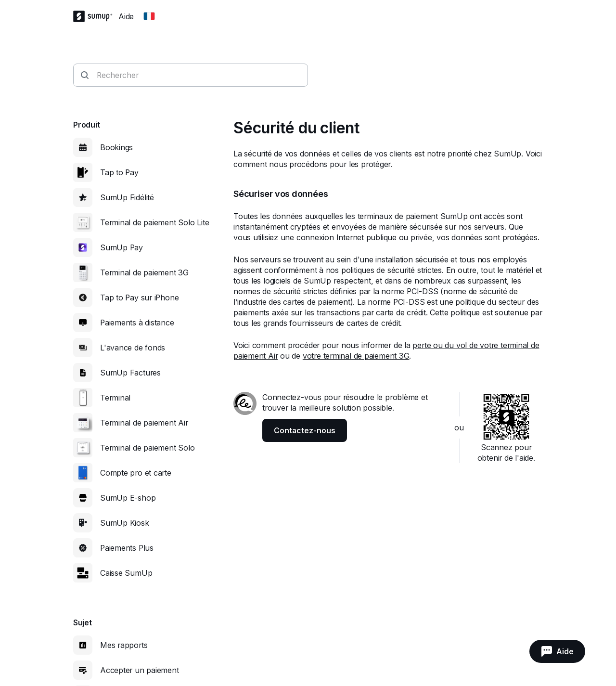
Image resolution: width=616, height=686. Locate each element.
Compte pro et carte (136, 473)
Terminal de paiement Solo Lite (154, 222)
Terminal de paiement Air (144, 423)
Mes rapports (124, 645)
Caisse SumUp (126, 573)
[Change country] (149, 16)
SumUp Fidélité (127, 197)
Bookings (116, 147)
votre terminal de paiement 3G (356, 356)
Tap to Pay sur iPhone (139, 298)
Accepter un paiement (140, 670)
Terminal (115, 398)
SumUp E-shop (128, 498)
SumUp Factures (130, 373)
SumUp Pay (122, 247)
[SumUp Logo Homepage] (96, 16)
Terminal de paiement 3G (144, 272)
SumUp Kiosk (125, 523)
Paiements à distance (137, 323)
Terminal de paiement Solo (148, 448)
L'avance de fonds (133, 348)
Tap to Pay (119, 172)
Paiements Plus (127, 548)
